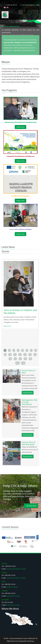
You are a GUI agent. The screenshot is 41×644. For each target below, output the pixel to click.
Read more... (7, 326)
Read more (20, 127)
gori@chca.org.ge (12, 587)
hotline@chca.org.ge (13, 605)
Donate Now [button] (27, 502)
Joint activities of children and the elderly (19, 312)
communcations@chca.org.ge (16, 578)
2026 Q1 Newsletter (11, 26)
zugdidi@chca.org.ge (13, 596)
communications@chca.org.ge (30, 5)
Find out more (28, 394)
